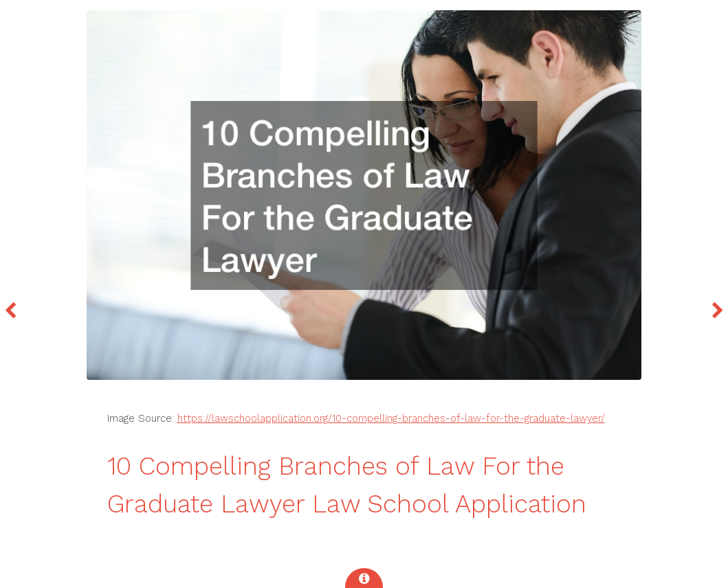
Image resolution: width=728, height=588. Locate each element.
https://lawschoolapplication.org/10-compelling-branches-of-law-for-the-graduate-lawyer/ (391, 418)
